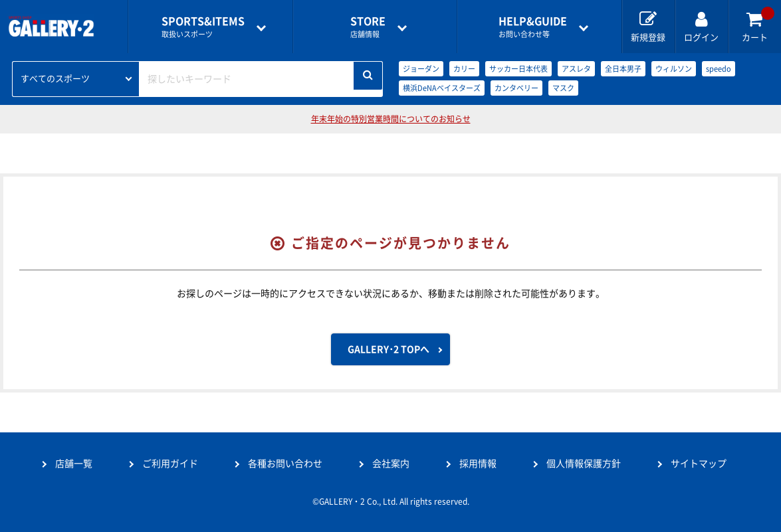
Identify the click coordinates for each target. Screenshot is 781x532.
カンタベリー (516, 88)
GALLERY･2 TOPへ (389, 349)
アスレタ (576, 69)
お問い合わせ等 (533, 27)
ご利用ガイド (170, 464)
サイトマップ (699, 464)
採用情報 (478, 464)
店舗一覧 (74, 464)
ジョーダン (421, 69)
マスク (563, 88)
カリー (464, 69)
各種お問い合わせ (285, 464)
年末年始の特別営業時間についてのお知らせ (391, 119)
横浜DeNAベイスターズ (442, 88)
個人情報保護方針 (584, 464)
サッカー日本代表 (518, 69)
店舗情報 (368, 27)
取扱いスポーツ (203, 27)
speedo (719, 69)
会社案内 (391, 464)
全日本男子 (623, 69)
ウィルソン (674, 69)
